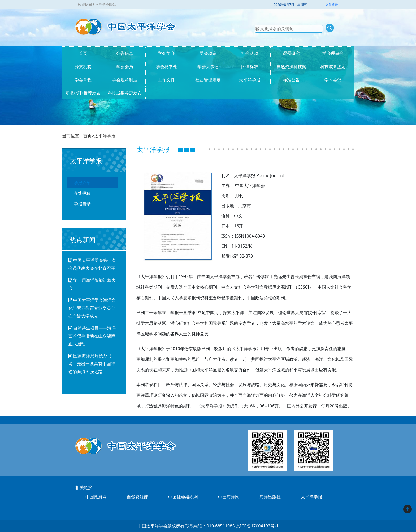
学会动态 (208, 53)
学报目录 (82, 204)
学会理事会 (333, 53)
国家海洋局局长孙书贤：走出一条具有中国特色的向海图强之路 (92, 364)
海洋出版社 (270, 497)
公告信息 (125, 53)
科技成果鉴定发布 (125, 93)
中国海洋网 (229, 497)
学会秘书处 (166, 67)
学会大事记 (208, 67)
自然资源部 (137, 497)
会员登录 (332, 5)
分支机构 (83, 67)
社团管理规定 (208, 80)
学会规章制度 (125, 80)
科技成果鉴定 (333, 67)
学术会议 (333, 80)
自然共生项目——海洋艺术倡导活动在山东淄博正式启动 (92, 336)
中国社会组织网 (183, 497)
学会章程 (83, 80)
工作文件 (166, 80)
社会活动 (250, 53)
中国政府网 (96, 497)
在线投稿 (82, 193)
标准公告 (291, 80)
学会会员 (125, 67)
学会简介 (166, 53)
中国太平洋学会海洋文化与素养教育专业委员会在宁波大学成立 (92, 308)
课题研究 (291, 53)
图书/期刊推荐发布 (83, 93)
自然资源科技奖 (291, 67)
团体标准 (250, 67)
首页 (83, 53)
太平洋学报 (250, 80)
